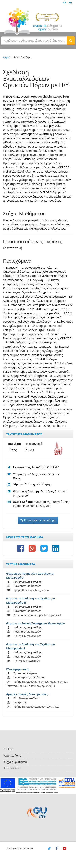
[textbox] (34, 40)
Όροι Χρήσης (12, 755)
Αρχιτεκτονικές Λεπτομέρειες (27, 694)
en (70, 2)
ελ (65, 2)
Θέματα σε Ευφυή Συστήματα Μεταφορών (35, 623)
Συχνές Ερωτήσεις (16, 762)
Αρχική (7, 57)
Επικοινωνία (12, 768)
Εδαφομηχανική (17, 669)
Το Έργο (9, 749)
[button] (71, 40)
